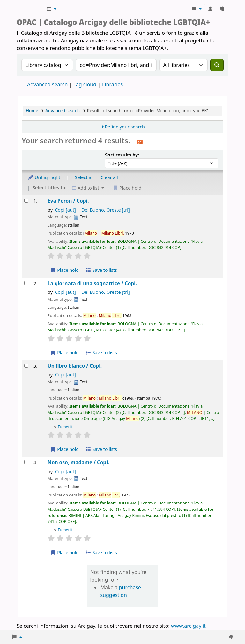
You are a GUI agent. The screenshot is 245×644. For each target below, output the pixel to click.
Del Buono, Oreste (106, 210)
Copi (65, 210)
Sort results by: (122, 155)
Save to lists (101, 270)
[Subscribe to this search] (140, 141)
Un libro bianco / (75, 366)
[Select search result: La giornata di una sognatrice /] (26, 283)
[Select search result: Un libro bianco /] (26, 366)
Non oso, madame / (78, 463)
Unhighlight (44, 177)
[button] (51, 9)
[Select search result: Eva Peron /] (26, 201)
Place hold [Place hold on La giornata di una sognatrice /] (65, 353)
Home (32, 110)
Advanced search (47, 84)
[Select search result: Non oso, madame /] (26, 462)
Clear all (109, 177)
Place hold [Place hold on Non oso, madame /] (65, 552)
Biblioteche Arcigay (31, 9)
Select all (84, 177)
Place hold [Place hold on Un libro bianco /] (65, 449)
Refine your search (125, 127)
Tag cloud (85, 84)
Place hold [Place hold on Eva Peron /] (65, 270)
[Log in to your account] (210, 9)
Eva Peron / (68, 201)
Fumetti (65, 427)
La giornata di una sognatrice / (92, 283)
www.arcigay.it (188, 626)
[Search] (217, 65)
